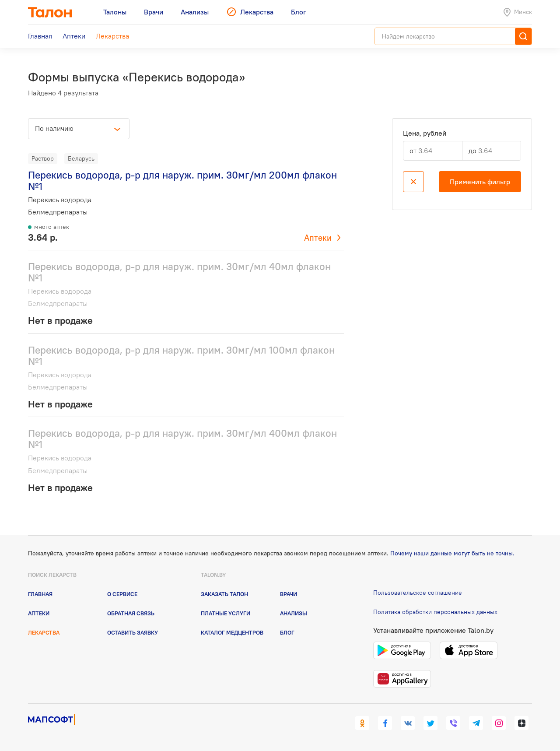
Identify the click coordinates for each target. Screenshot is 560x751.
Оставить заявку (133, 632)
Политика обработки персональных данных (435, 612)
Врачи (289, 594)
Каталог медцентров (232, 632)
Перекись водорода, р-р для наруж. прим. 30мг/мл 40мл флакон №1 (179, 272)
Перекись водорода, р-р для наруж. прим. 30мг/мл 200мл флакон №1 (182, 181)
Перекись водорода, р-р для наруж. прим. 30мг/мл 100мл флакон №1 (181, 356)
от (413, 151)
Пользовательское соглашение (418, 593)
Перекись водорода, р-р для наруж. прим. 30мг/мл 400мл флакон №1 (182, 439)
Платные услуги (226, 613)
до (472, 151)
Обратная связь (131, 613)
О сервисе (122, 594)
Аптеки (318, 238)
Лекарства (44, 632)
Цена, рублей (425, 133)
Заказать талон (224, 594)
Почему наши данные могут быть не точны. (452, 553)
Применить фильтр (480, 182)
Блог (287, 632)
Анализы (294, 613)
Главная (40, 594)
